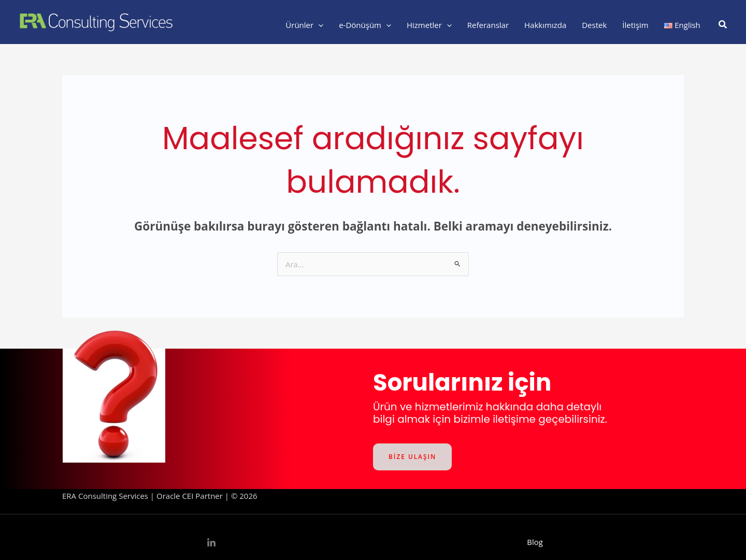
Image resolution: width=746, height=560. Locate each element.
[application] (318, 25)
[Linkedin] (211, 543)
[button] (723, 25)
